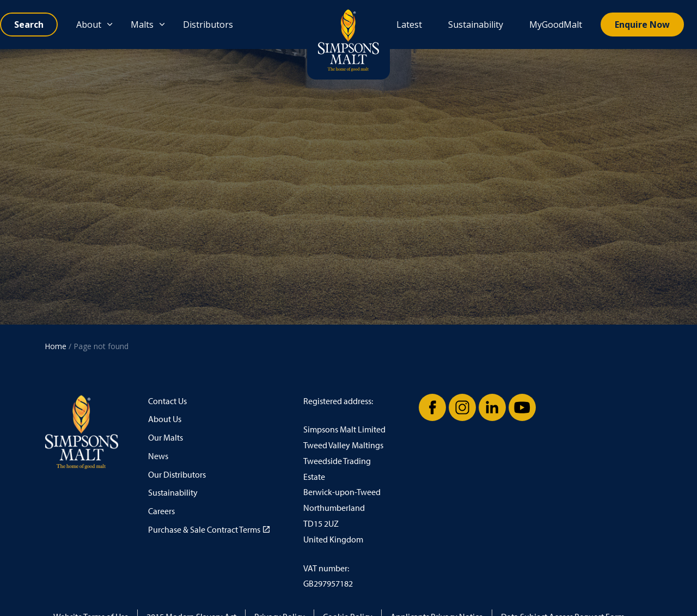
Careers (161, 511)
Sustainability (476, 25)
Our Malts (166, 438)
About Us (165, 419)
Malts (142, 25)
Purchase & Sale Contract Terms (209, 530)
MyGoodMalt (556, 25)
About (89, 25)
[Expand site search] (29, 25)
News (158, 456)
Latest (409, 25)
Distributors (208, 25)
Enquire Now (642, 25)
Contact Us (167, 401)
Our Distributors (177, 475)
